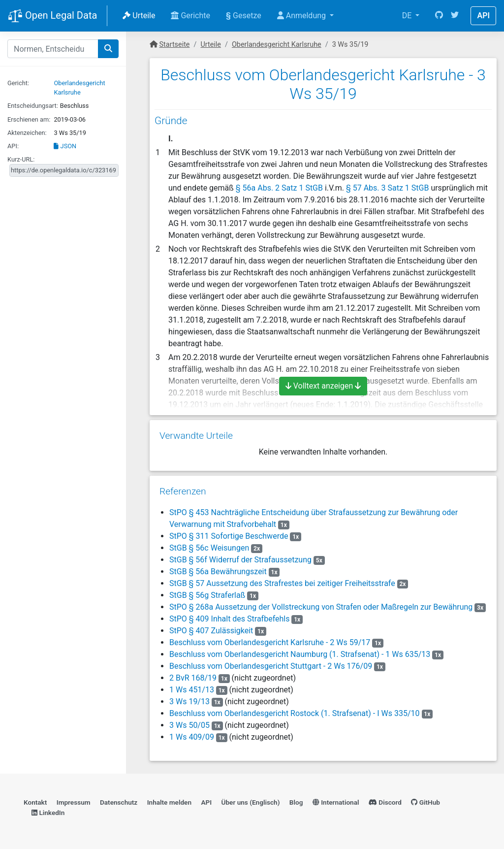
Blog (296, 802)
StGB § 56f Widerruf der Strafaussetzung (240, 560)
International (336, 802)
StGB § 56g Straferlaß (207, 595)
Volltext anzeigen (323, 386)
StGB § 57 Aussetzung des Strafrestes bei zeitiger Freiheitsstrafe (282, 583)
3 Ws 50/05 (189, 725)
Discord (385, 802)
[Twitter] (455, 16)
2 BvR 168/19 (193, 678)
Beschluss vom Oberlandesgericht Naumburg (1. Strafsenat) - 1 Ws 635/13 (300, 654)
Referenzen (183, 491)
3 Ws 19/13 (189, 702)
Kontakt (35, 802)
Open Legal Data (52, 16)
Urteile (139, 16)
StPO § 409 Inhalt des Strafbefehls (229, 619)
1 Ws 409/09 (192, 737)
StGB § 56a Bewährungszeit (218, 571)
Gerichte (190, 16)
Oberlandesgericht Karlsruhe (277, 45)
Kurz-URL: (21, 159)
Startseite (175, 45)
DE (408, 16)
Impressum (74, 802)
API (483, 16)
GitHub (425, 802)
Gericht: (18, 83)
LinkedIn (48, 813)
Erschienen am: (29, 119)
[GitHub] (439, 16)
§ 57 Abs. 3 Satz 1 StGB (387, 188)
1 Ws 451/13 (192, 690)
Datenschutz (119, 802)
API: (13, 146)
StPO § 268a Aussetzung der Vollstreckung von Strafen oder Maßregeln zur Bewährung (321, 607)
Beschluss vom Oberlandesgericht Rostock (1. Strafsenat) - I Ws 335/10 (295, 713)
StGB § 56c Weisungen (209, 548)
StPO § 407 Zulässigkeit (211, 631)
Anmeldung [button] (302, 16)
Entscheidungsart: (33, 106)
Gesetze (244, 16)
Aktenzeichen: (27, 133)
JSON (65, 146)
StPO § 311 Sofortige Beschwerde (229, 536)
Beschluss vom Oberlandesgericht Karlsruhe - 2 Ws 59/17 (270, 642)
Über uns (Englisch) (251, 802)
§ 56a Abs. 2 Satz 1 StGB (279, 188)
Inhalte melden (169, 802)
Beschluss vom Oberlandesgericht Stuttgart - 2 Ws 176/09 (271, 666)
